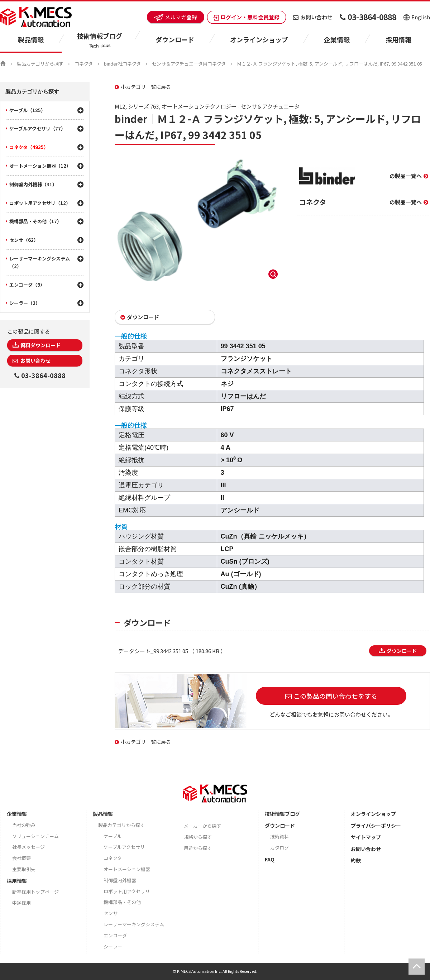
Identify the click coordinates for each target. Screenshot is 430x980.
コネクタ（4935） (29, 147)
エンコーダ (115, 935)
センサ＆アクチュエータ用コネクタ (189, 64)
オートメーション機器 (127, 869)
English (417, 17)
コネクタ (84, 64)
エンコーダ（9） (27, 285)
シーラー (113, 946)
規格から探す (198, 837)
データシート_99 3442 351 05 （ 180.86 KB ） (172, 651)
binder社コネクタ (122, 64)
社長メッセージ (28, 847)
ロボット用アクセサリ (127, 891)
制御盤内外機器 (120, 880)
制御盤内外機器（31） (33, 184)
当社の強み (24, 825)
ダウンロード (143, 317)
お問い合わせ (313, 17)
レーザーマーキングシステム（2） (40, 262)
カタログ (279, 848)
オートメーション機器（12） (40, 166)
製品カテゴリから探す (40, 64)
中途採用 (21, 903)
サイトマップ (366, 837)
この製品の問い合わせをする (335, 696)
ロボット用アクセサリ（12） (40, 203)
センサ (111, 913)
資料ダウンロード (40, 345)
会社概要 (21, 858)
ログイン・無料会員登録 (247, 17)
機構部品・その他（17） (35, 221)
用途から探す (198, 848)
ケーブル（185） (27, 110)
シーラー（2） (25, 303)
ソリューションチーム (35, 836)
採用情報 (398, 39)
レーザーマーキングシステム (134, 924)
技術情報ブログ (282, 814)
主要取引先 (24, 869)
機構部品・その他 (122, 902)
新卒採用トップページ (35, 892)
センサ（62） (24, 240)
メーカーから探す (202, 826)
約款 (356, 860)
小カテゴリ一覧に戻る (146, 87)
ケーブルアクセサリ (124, 847)
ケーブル (113, 836)
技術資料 (279, 836)
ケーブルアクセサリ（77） (37, 128)
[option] (197, 220)
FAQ (270, 859)
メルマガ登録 (176, 17)
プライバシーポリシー (376, 826)
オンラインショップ (259, 39)
